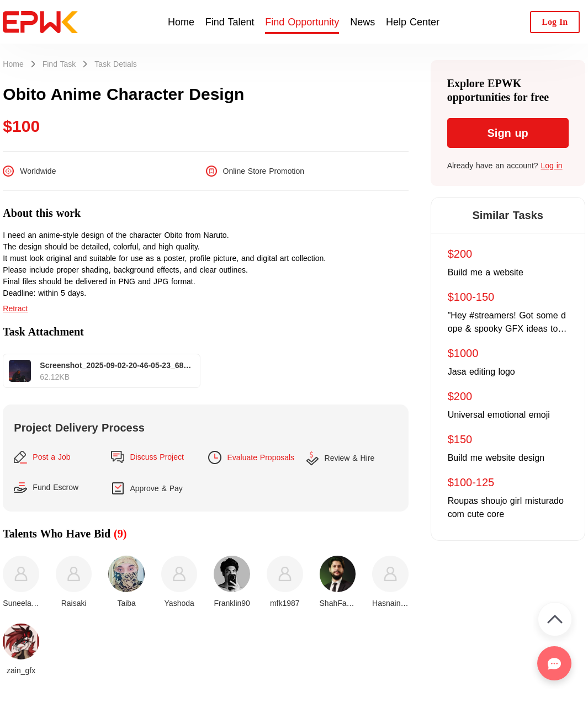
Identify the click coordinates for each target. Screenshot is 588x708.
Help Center (413, 22)
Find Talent (230, 22)
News (362, 22)
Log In (555, 22)
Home (181, 22)
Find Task (59, 64)
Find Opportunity (302, 22)
